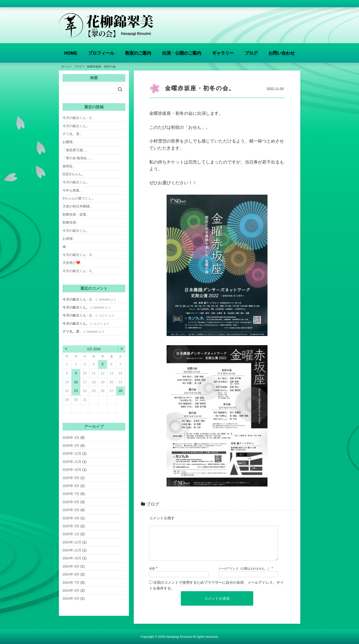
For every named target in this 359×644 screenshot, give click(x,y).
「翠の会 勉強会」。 (78, 158)
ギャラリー (223, 53)
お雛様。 (69, 142)
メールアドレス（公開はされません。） (244, 574)
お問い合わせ (282, 53)
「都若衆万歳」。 (76, 150)
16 (76, 382)
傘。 (66, 247)
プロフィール (101, 53)
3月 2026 (94, 349)
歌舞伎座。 (71, 222)
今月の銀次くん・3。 (79, 255)
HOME (71, 53)
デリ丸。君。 (73, 134)
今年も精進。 (73, 190)
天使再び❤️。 (73, 263)
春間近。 (69, 166)
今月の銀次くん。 (76, 126)
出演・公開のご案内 (182, 53)
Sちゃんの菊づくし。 (79, 198)
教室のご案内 (138, 53)
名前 (152, 574)
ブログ (251, 53)
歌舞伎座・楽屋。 (76, 214)
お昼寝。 (69, 239)
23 (76, 391)
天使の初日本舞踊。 (78, 206)
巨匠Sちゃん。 (74, 174)
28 (120, 391)
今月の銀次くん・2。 (79, 118)
